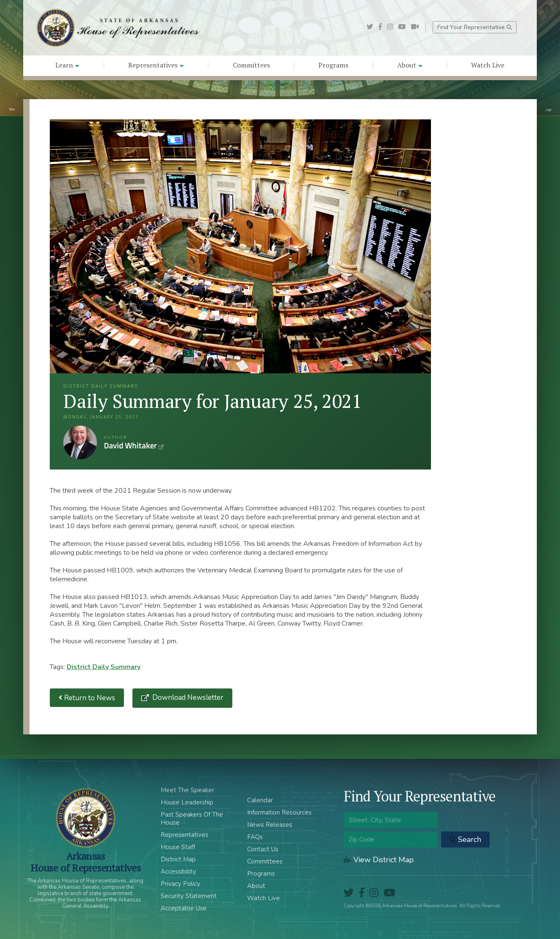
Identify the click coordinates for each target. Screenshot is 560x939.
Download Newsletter (187, 698)
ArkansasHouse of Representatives (85, 862)
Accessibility (178, 872)
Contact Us (263, 849)
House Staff (178, 847)
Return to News (87, 698)
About (410, 65)
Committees (251, 65)
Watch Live (488, 65)
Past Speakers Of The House (192, 819)
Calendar (260, 800)
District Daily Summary (104, 667)
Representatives (156, 65)
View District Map (379, 860)
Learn (67, 65)
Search (465, 839)
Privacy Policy (180, 884)
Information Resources (279, 812)
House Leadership (187, 802)
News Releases (270, 825)
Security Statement (189, 896)
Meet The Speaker (187, 790)
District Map (178, 859)
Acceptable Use (184, 908)
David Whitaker (80, 443)
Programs (333, 65)
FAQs (255, 837)
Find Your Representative (475, 27)
